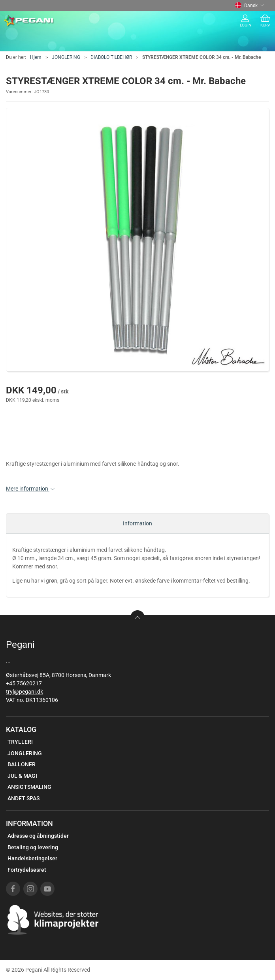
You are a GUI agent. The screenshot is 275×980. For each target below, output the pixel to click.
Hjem (36, 57)
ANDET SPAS (24, 798)
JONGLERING (66, 57)
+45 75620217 (24, 683)
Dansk (250, 6)
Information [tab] (137, 523)
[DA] (29, 21)
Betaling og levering (33, 847)
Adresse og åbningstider (38, 836)
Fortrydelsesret (27, 870)
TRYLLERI (20, 742)
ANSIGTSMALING (29, 787)
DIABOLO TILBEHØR (111, 57)
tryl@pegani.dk (24, 692)
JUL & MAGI (22, 776)
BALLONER (22, 764)
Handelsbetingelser (32, 858)
